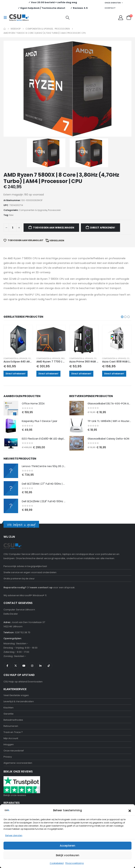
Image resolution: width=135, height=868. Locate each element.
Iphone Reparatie (14, 773)
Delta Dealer (11, 553)
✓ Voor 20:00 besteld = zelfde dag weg (53, 2)
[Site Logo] (19, 18)
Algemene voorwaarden (18, 702)
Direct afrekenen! (17, 312)
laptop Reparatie (13, 766)
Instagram (32, 605)
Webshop (9, 748)
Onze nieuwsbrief (14, 690)
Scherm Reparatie (14, 785)
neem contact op (41, 527)
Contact (110, 8)
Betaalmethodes (13, 659)
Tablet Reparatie (13, 791)
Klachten (9, 647)
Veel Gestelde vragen (16, 634)
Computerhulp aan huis (17, 809)
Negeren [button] (75, 863)
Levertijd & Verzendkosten (19, 641)
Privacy (8, 696)
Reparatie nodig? (15, 527)
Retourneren (11, 665)
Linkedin (40, 605)
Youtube (24, 605)
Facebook (7, 605)
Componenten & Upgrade (17, 297)
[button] (6, 18)
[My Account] (121, 18)
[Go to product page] (20, 279)
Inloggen (9, 684)
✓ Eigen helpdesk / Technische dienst (42, 8)
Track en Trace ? (13, 671)
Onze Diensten (113, 3)
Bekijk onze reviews (15, 734)
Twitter (16, 605)
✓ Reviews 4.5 (79, 8)
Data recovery (12, 797)
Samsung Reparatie (15, 779)
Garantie (9, 653)
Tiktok (49, 605)
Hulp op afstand (13, 754)
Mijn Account (11, 677)
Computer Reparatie (15, 760)
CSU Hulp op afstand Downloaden (23, 621)
